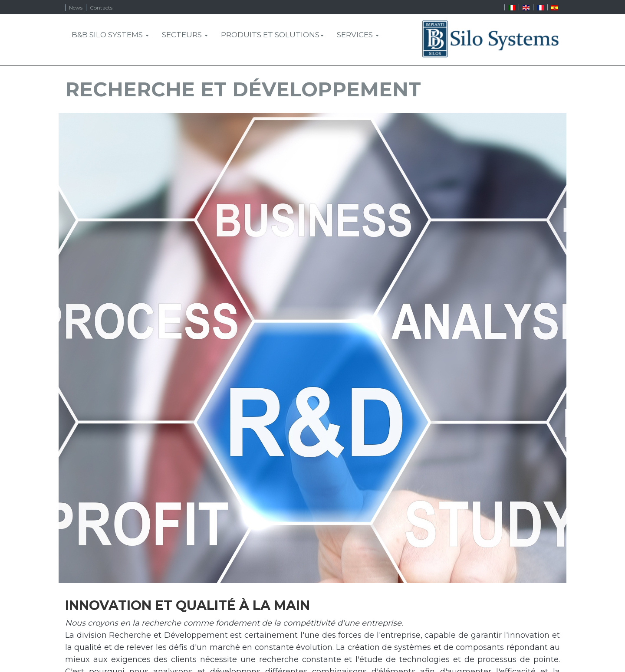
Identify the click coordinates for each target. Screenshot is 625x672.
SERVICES (358, 35)
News (76, 8)
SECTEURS (185, 35)
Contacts (101, 8)
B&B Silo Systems (110, 35)
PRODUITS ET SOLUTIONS (272, 35)
